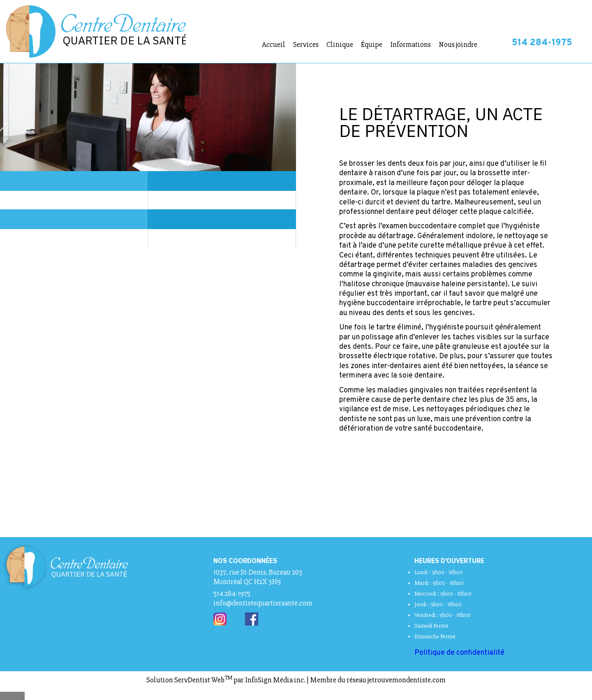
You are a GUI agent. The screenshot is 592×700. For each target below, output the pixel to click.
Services (306, 44)
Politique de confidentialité (459, 653)
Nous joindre (458, 44)
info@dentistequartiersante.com (263, 603)
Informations (410, 44)
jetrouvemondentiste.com (407, 680)
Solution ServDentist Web (189, 680)
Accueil (274, 44)
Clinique (340, 44)
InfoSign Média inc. (275, 680)
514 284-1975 (542, 43)
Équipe (372, 44)
